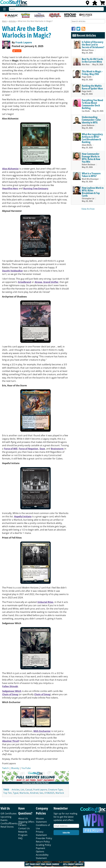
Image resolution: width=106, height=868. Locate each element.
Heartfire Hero (10, 188)
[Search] (56, 9)
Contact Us (24, 828)
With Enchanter (42, 731)
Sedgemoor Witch (12, 691)
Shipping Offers (26, 822)
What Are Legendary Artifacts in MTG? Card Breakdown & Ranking (92, 138)
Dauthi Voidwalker (13, 271)
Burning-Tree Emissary (36, 188)
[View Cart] (102, 4)
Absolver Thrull (11, 741)
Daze (42, 449)
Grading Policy (43, 845)
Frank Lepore (24, 42)
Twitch (5, 768)
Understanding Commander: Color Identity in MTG (91, 120)
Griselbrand (24, 282)
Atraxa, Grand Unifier (47, 282)
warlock (60, 793)
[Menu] (4, 9)
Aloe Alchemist (10, 169)
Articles (12, 21)
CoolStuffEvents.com (11, 823)
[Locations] (88, 4)
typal (16, 793)
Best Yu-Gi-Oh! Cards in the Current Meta (92, 60)
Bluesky (15, 768)
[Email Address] (66, 826)
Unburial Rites (45, 602)
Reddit (17, 51)
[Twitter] (79, 29)
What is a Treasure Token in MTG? (91, 175)
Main (4, 21)
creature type (55, 790)
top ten (8, 793)
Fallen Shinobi (10, 686)
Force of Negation (29, 449)
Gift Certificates (9, 814)
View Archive (88, 209)
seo (41, 793)
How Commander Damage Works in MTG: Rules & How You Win (91, 158)
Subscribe (66, 833)
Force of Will (11, 449)
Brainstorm (57, 449)
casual (29, 790)
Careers (22, 825)
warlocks (24, 793)
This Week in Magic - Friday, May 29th (92, 73)
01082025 (49, 793)
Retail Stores (7, 827)
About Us (23, 818)
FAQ (20, 838)
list (22, 790)
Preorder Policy (44, 838)
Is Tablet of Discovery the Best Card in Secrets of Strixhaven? (93, 45)
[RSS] (83, 29)
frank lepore (40, 790)
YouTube (26, 768)
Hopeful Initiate (23, 516)
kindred (34, 793)
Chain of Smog (10, 694)
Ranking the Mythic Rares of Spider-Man (92, 87)
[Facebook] (74, 29)
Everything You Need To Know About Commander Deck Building (92, 104)
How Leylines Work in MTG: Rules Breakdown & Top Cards (93, 192)
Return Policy (43, 842)
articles (16, 790)
